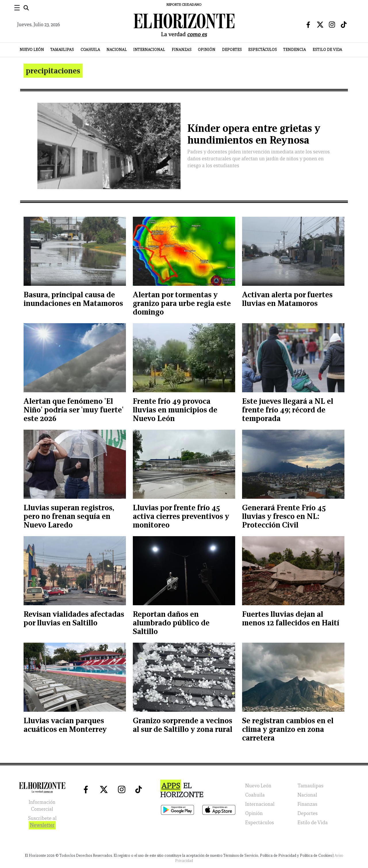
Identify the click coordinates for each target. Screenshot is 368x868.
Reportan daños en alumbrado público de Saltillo (171, 623)
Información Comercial (42, 806)
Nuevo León (32, 50)
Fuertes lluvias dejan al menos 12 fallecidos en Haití (291, 618)
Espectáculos (262, 50)
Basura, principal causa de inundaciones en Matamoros (73, 299)
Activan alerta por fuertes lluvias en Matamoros (287, 299)
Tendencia (295, 50)
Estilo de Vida (327, 50)
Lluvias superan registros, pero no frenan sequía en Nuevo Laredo (69, 516)
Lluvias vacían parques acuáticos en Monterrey (65, 725)
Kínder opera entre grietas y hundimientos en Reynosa (254, 134)
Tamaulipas (62, 50)
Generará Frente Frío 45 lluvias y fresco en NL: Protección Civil (284, 516)
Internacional (149, 50)
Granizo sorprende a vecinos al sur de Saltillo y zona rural (183, 725)
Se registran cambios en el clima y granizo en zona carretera (288, 729)
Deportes (232, 50)
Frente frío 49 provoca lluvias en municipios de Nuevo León (175, 410)
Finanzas (182, 50)
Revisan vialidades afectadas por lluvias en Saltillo (74, 618)
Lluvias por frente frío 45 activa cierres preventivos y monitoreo (181, 516)
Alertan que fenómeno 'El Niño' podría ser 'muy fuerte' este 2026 (74, 410)
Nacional (117, 50)
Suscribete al (42, 822)
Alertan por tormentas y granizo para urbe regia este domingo (182, 303)
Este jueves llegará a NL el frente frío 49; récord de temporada (288, 410)
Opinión (207, 50)
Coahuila (90, 50)
